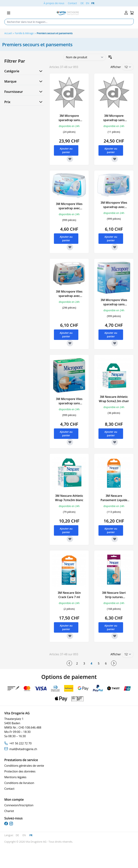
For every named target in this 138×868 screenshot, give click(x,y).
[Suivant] (114, 663)
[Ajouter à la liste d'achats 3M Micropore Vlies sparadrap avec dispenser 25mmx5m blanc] (115, 247)
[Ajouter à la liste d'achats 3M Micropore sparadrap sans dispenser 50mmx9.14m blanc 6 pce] (70, 159)
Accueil (8, 33)
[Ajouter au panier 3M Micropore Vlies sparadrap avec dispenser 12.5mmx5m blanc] (66, 239)
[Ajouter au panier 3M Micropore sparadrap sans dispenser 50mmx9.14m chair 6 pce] (111, 150)
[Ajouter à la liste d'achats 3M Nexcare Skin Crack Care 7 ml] (70, 636)
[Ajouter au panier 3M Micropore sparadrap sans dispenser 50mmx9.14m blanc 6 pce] (66, 150)
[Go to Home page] (68, 13)
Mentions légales (15, 777)
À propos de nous (54, 3)
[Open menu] (9, 13)
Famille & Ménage (24, 33)
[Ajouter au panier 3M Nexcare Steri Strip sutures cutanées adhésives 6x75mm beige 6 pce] (111, 627)
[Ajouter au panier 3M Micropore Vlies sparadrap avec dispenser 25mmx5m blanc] (111, 239)
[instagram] (11, 824)
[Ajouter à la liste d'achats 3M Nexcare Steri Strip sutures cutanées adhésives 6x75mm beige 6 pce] (115, 636)
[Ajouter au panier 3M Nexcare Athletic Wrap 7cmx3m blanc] (66, 530)
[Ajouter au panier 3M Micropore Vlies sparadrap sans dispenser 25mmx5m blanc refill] (111, 335)
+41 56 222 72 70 (20, 743)
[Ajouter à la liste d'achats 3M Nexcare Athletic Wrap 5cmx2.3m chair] (115, 442)
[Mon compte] (126, 13)
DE (82, 3)
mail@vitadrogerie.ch (23, 749)
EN (88, 3)
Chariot (9, 811)
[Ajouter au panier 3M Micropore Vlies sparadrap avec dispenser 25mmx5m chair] (66, 335)
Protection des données (20, 771)
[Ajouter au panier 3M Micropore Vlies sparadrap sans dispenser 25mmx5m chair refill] (66, 434)
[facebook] (6, 824)
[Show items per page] (128, 67)
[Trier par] (85, 57)
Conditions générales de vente (24, 766)
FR (93, 3)
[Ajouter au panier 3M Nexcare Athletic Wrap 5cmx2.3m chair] (111, 434)
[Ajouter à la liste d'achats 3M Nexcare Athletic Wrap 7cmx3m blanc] (70, 539)
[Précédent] (69, 663)
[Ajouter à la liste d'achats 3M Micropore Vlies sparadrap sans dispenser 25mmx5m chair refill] (70, 442)
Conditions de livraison (19, 783)
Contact (72, 3)
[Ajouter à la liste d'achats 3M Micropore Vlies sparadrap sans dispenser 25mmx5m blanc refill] (115, 343)
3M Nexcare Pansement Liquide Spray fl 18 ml (114, 500)
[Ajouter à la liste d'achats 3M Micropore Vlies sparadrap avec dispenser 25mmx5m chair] (70, 343)
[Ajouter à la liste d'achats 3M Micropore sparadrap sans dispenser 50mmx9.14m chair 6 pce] (115, 159)
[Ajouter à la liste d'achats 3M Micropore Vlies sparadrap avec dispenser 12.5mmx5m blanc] (70, 247)
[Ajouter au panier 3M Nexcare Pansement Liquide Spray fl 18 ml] (111, 530)
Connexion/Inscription (19, 805)
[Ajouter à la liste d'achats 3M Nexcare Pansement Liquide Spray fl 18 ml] (115, 539)
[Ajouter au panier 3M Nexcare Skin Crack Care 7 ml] (66, 627)
